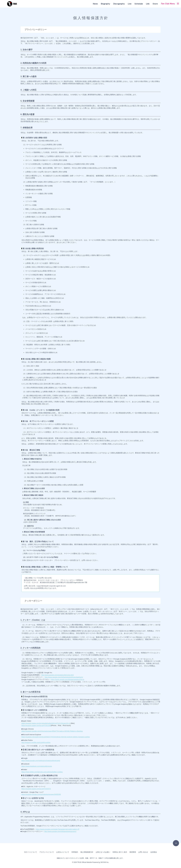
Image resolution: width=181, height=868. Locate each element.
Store (155, 4)
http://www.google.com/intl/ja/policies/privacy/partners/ (64, 677)
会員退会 (154, 852)
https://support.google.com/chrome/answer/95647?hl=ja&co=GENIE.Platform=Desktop (52, 731)
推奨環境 (133, 852)
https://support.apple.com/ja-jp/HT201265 (36, 725)
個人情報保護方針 (87, 852)
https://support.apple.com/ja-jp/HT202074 (36, 789)
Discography (119, 4)
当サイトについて (31, 852)
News (95, 4)
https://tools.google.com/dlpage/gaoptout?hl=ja (67, 679)
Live (130, 4)
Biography (105, 4)
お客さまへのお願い (103, 852)
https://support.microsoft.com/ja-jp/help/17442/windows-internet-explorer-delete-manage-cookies (56, 737)
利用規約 (75, 852)
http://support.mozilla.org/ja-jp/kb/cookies (36, 742)
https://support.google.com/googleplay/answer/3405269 (41, 794)
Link (148, 4)
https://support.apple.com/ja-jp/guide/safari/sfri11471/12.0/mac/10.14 (46, 723)
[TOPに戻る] (176, 843)
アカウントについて (47, 852)
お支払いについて (63, 852)
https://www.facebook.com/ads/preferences (37, 766)
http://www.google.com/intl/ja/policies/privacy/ (60, 831)
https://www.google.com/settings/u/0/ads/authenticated (41, 761)
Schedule (139, 4)
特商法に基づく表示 (120, 852)
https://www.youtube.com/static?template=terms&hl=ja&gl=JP (58, 829)
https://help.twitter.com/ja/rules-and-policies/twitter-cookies (42, 772)
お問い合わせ (143, 852)
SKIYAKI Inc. (105, 862)
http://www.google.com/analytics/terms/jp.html (57, 675)
